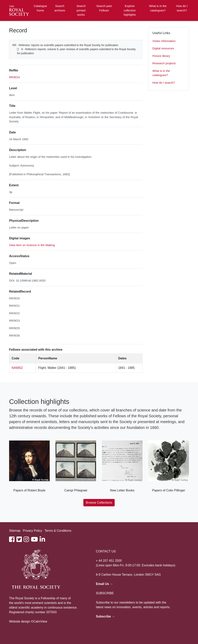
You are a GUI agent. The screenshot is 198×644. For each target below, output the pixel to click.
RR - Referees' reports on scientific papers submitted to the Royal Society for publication (65, 45)
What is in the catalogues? (158, 8)
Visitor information (164, 41)
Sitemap (15, 531)
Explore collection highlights (130, 10)
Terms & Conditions (58, 531)
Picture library (161, 56)
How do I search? (182, 8)
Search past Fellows (104, 8)
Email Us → (104, 584)
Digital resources (163, 48)
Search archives (60, 8)
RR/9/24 (14, 77)
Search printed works (81, 10)
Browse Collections (99, 503)
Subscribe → (105, 616)
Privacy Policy (32, 531)
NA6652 (17, 368)
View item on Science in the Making (32, 245)
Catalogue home (40, 8)
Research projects (164, 63)
